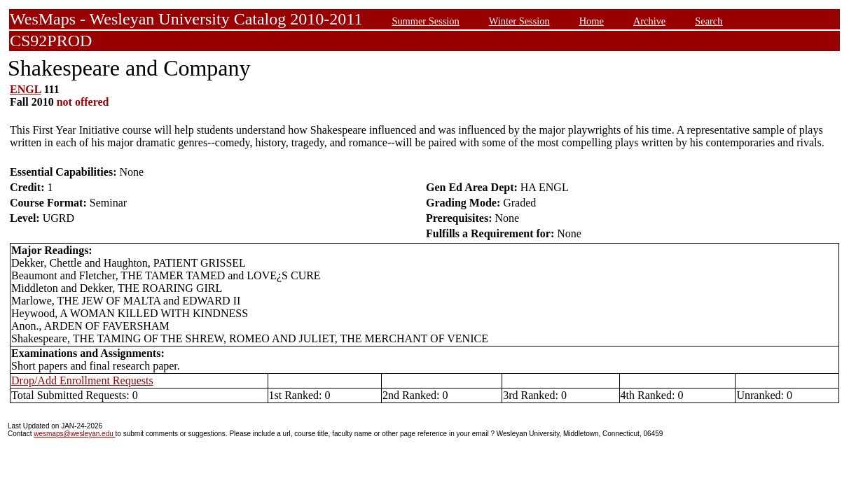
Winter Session (519, 21)
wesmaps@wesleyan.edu (74, 434)
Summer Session (425, 21)
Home (592, 21)
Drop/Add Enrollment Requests (82, 380)
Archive (649, 21)
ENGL (25, 89)
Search (709, 21)
